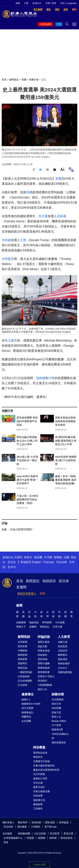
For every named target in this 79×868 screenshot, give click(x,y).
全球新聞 (23, 642)
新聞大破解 (44, 663)
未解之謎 (63, 642)
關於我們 (23, 822)
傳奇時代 (38, 757)
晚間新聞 (23, 655)
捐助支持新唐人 (27, 593)
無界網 (53, 838)
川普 (23, 240)
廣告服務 (22, 827)
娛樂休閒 (58, 694)
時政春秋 (42, 655)
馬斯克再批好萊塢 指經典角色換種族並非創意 (65, 421)
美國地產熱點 (65, 672)
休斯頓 (58, 557)
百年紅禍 (38, 783)
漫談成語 (63, 659)
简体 (54, 3)
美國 (24, 80)
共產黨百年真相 (41, 761)
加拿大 (28, 557)
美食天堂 (56, 712)
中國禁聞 (23, 651)
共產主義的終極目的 (44, 766)
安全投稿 (8, 827)
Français (49, 562)
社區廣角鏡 (24, 676)
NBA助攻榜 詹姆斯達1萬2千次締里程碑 (66, 460)
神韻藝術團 (24, 834)
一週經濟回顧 (25, 672)
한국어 (12, 567)
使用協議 (64, 822)
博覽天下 (21, 627)
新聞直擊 (23, 659)
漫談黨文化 (39, 800)
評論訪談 (44, 637)
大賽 (26, 3)
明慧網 (30, 838)
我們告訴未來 (40, 753)
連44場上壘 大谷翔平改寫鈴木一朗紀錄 (27, 460)
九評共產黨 (39, 774)
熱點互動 (42, 646)
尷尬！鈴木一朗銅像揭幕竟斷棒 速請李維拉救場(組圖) (66, 480)
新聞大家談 (44, 642)
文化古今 (63, 668)
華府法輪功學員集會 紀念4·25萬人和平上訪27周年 (27, 441)
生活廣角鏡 (58, 699)
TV (59, 24)
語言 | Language (68, 3)
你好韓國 (56, 708)
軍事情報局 (44, 668)
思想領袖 (42, 659)
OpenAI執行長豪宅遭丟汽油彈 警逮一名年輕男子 (27, 480)
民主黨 (43, 216)
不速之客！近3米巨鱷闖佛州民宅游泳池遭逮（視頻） (27, 499)
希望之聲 (68, 834)
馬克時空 (42, 681)
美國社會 (34, 80)
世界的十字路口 (46, 676)
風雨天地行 (39, 787)
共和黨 (6, 240)
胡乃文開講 (27, 708)
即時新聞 (47, 622)
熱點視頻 (34, 622)
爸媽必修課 (64, 663)
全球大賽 (58, 627)
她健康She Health (31, 704)
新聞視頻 (24, 637)
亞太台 (12, 562)
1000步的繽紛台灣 (60, 736)
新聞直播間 (46, 24)
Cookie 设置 (39, 865)
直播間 (21, 587)
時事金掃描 (44, 651)
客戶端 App (51, 827)
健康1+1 (26, 699)
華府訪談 (23, 668)
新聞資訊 (14, 80)
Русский (62, 562)
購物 (42, 593)
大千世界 (56, 725)
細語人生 (42, 689)
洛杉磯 (38, 557)
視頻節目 (49, 581)
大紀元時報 (40, 834)
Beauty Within (59, 721)
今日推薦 (60, 622)
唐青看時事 (44, 672)
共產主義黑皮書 (41, 791)
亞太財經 (23, 685)
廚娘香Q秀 (57, 730)
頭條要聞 (21, 622)
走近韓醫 (26, 721)
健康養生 (28, 694)
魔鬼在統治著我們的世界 (46, 770)
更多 (6, 842)
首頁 (4, 80)
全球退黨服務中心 (13, 838)
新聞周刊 (23, 663)
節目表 (64, 581)
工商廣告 (38, 809)
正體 (48, 3)
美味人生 (56, 717)
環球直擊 (23, 646)
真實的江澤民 (40, 779)
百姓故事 (38, 796)
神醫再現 (26, 717)
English (37, 562)
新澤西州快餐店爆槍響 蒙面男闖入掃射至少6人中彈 (66, 441)
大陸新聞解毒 (45, 685)
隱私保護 (50, 822)
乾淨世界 (55, 834)
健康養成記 (27, 712)
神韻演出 (45, 627)
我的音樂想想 (59, 742)
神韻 (18, 3)
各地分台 (37, 3)
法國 (66, 557)
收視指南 (36, 822)
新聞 (19, 606)
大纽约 (18, 557)
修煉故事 (38, 804)
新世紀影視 (67, 838)
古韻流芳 (63, 651)
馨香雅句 (63, 655)
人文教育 (64, 637)
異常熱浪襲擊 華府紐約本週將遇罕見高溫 (27, 421)
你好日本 (56, 704)
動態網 (42, 838)
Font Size (62, 169)
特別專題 (39, 747)
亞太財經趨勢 (25, 681)
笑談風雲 (63, 646)
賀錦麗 (62, 216)
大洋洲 (48, 557)
